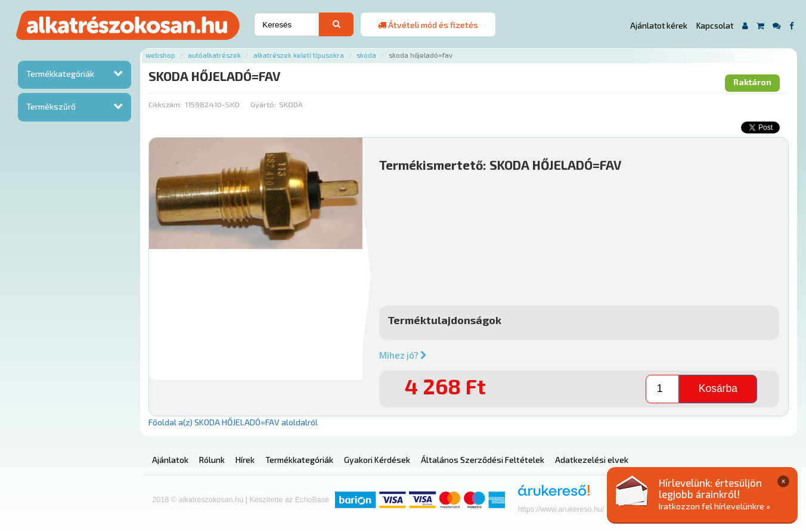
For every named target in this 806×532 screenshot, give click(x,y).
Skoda (366, 55)
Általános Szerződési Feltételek (483, 460)
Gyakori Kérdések (377, 460)
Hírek (245, 460)
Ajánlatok (170, 460)
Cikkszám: (165, 104)
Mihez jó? (403, 355)
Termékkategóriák (60, 74)
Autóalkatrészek (214, 55)
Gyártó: (263, 104)
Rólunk (212, 460)
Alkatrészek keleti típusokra (299, 55)
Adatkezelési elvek (592, 460)
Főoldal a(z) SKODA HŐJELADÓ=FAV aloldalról (233, 422)
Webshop (160, 55)
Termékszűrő (51, 106)
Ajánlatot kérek (659, 26)
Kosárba (718, 388)
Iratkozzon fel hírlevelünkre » (714, 506)
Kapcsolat (715, 26)
